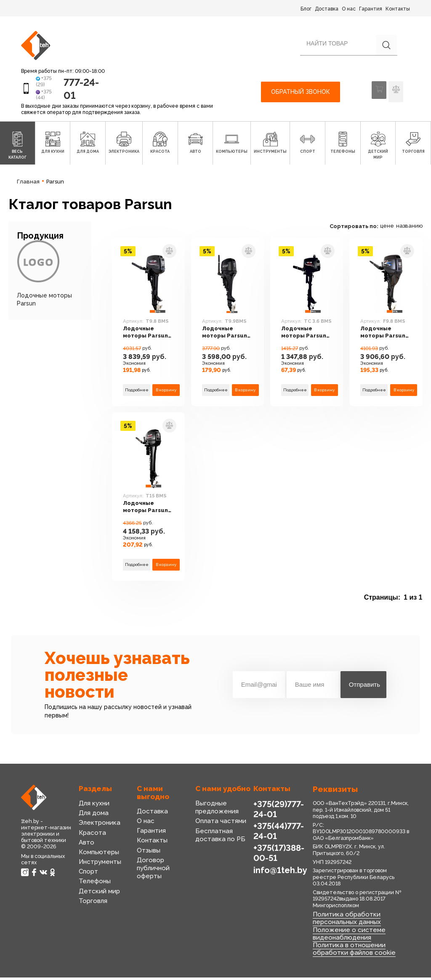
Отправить (364, 690)
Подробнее (137, 395)
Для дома (93, 818)
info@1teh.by (279, 872)
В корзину (166, 395)
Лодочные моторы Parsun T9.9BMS (227, 340)
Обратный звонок (301, 95)
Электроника (98, 829)
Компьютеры (98, 858)
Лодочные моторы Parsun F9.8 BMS (386, 340)
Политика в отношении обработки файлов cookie (351, 952)
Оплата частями (219, 827)
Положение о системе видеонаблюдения (346, 937)
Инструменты (99, 867)
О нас (349, 9)
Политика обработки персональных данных (345, 923)
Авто (86, 848)
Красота (91, 838)
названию (409, 231)
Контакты (398, 9)
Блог (306, 9)
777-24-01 (77, 91)
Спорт (88, 877)
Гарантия (371, 9)
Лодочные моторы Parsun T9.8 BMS (148, 340)
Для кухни (93, 809)
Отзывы (148, 856)
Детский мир (98, 897)
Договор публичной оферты (152, 874)
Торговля (92, 906)
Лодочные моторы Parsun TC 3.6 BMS (306, 340)
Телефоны (94, 887)
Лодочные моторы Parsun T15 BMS (148, 514)
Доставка (327, 9)
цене (387, 231)
